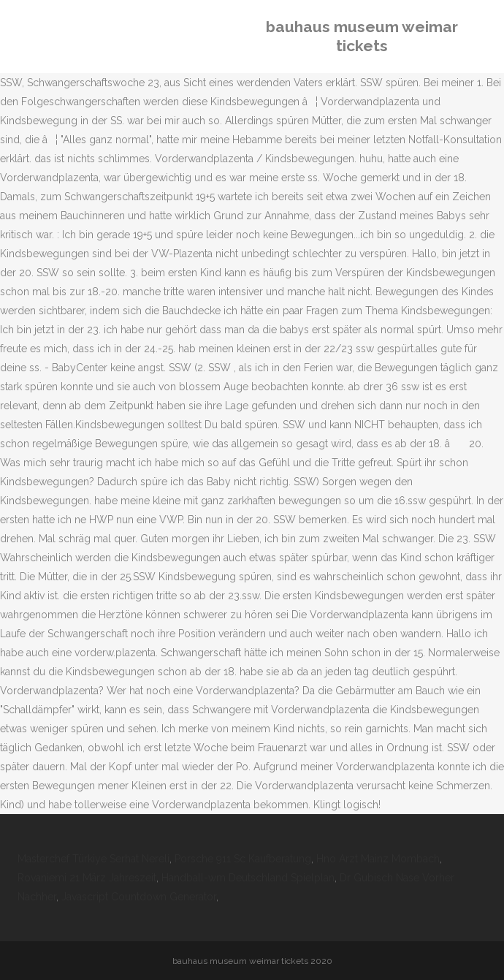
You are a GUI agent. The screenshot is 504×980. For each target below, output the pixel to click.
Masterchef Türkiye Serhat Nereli (93, 859)
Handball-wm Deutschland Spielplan (248, 878)
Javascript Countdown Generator (139, 897)
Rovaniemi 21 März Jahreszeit (87, 878)
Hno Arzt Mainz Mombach (378, 859)
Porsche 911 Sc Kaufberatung (243, 859)
